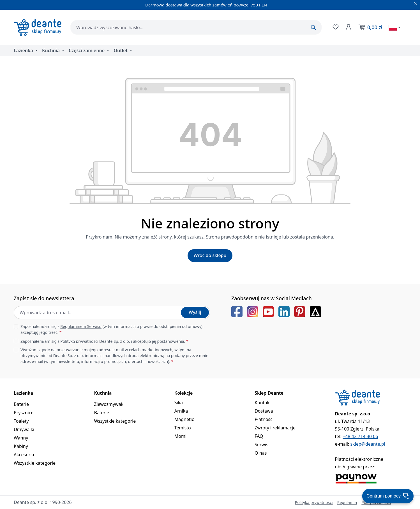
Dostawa (264, 411)
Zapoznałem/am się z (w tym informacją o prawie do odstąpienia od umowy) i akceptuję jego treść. (112, 329)
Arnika (181, 411)
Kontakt (263, 402)
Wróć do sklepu (210, 255)
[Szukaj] (313, 27)
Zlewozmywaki (109, 404)
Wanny (21, 438)
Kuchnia (103, 393)
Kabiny (21, 446)
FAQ (259, 436)
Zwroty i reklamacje (275, 428)
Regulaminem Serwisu (81, 326)
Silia (179, 402)
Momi (180, 436)
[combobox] (196, 27)
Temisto (183, 428)
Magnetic (184, 419)
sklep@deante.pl (368, 444)
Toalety (21, 421)
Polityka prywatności (314, 502)
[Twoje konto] (348, 27)
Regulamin (347, 502)
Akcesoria (24, 455)
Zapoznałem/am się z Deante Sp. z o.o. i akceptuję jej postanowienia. (104, 341)
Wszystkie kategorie (35, 463)
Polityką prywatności (79, 341)
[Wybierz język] (394, 27)
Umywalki (24, 429)
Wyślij (195, 312)
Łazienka (23, 393)
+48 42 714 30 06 (360, 436)
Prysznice (24, 413)
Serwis (261, 445)
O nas (261, 453)
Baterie (21, 404)
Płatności (264, 419)
